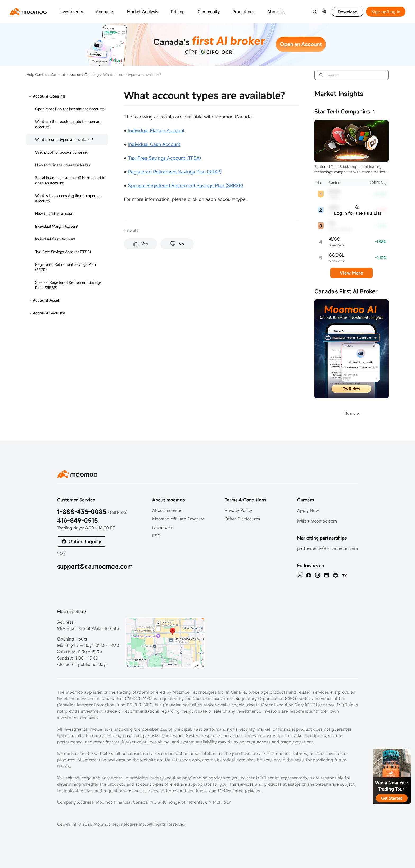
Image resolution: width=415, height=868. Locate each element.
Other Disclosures (242, 519)
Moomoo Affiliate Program (178, 519)
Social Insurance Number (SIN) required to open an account (70, 180)
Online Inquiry (85, 541)
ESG (156, 536)
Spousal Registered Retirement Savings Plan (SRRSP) (68, 285)
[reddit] (336, 575)
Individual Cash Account (55, 239)
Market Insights (339, 94)
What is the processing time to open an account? (68, 198)
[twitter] (300, 575)
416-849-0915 (78, 520)
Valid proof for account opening (62, 152)
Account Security (49, 313)
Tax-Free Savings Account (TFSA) (63, 252)
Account (57, 74)
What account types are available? (64, 140)
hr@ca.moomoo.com (317, 521)
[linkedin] (327, 575)
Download (348, 12)
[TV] (345, 575)
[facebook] (309, 575)
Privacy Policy (238, 510)
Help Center (37, 74)
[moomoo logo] (28, 12)
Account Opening (82, 74)
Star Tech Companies (342, 111)
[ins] (318, 575)
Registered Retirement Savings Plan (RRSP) (66, 267)
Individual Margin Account (57, 226)
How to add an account (55, 214)
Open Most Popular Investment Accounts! (70, 109)
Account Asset (46, 300)
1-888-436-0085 (92, 512)
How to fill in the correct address (63, 165)
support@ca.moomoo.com (95, 566)
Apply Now (308, 510)
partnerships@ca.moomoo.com (328, 549)
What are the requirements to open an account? (68, 124)
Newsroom (163, 527)
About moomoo (167, 510)
